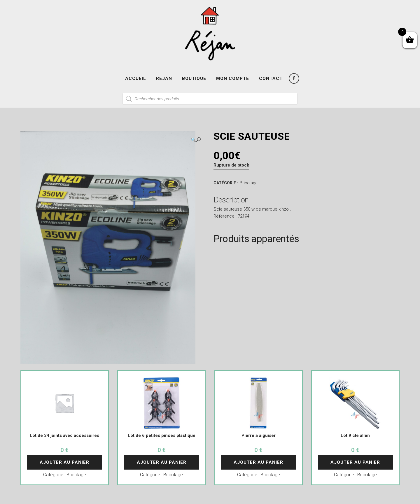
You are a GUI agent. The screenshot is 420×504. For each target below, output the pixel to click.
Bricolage (249, 183)
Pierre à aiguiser (259, 435)
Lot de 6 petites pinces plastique (162, 435)
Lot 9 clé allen (355, 435)
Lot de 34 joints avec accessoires (64, 435)
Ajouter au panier (64, 462)
